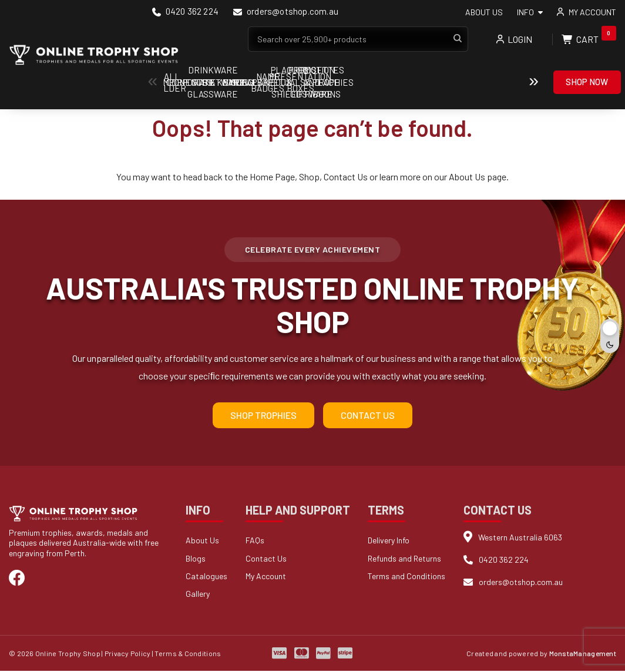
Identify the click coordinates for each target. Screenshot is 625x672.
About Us (484, 12)
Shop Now (587, 82)
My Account (266, 577)
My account (592, 12)
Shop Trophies (263, 416)
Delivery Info (389, 541)
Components (271, 82)
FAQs (255, 541)
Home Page (272, 177)
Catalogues (206, 577)
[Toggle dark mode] (610, 336)
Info (525, 12)
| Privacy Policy (126, 654)
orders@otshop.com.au (286, 12)
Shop (309, 177)
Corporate (343, 82)
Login (514, 39)
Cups (415, 82)
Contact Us (346, 177)
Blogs (196, 560)
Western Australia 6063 (520, 538)
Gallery (198, 595)
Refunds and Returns (404, 560)
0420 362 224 (185, 12)
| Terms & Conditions (187, 654)
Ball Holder (199, 82)
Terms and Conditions (406, 577)
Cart (589, 39)
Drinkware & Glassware (487, 82)
